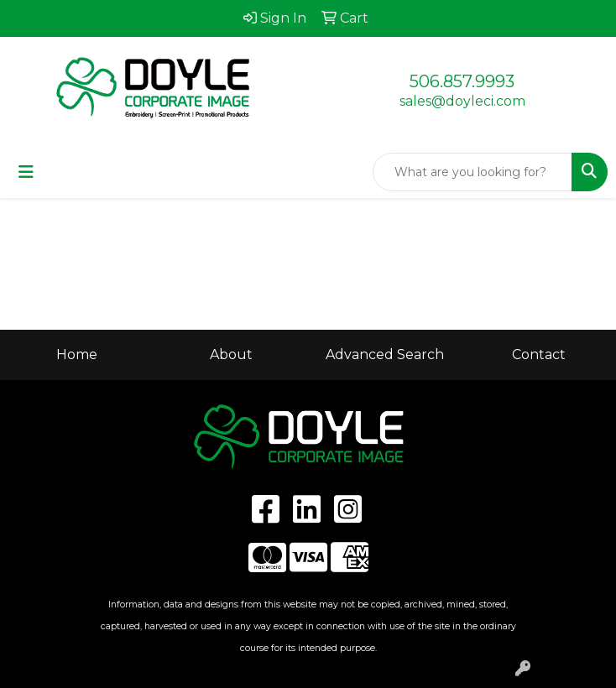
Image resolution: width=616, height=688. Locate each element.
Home (77, 354)
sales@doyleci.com (462, 101)
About (231, 354)
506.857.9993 (462, 81)
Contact (539, 354)
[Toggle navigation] (26, 172)
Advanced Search (385, 354)
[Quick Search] (472, 172)
